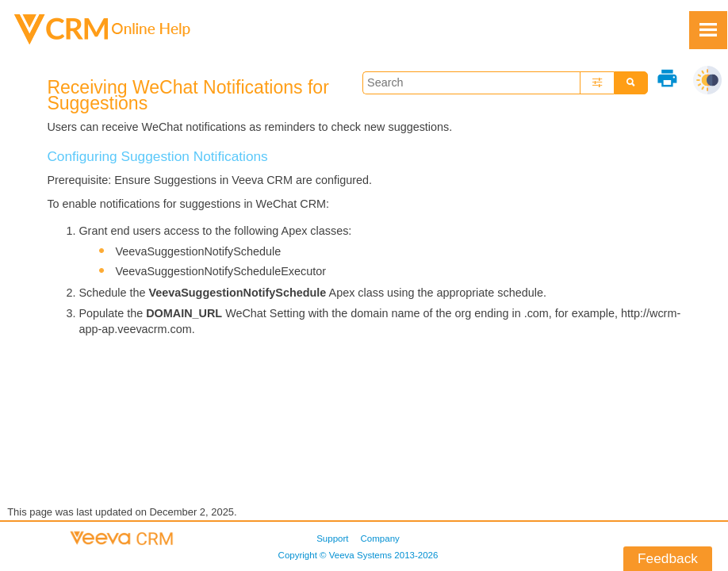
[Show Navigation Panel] (708, 30)
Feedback (668, 558)
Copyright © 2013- (358, 555)
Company (380, 538)
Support (332, 538)
